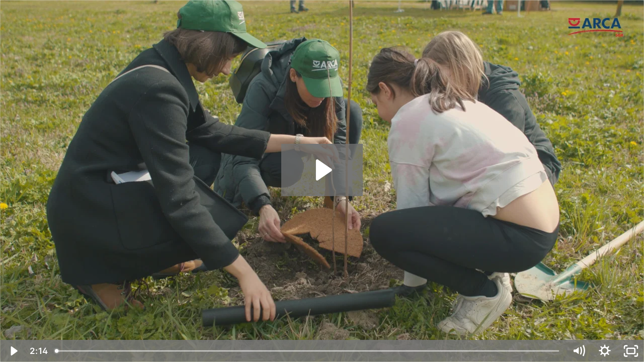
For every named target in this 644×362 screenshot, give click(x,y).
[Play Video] (13, 351)
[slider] (308, 351)
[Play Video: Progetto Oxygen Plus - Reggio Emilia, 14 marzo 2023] (322, 170)
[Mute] (579, 351)
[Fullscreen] (631, 351)
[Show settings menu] (605, 351)
